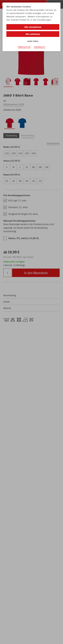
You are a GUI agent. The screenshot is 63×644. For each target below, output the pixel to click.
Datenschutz (24, 47)
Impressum (39, 47)
